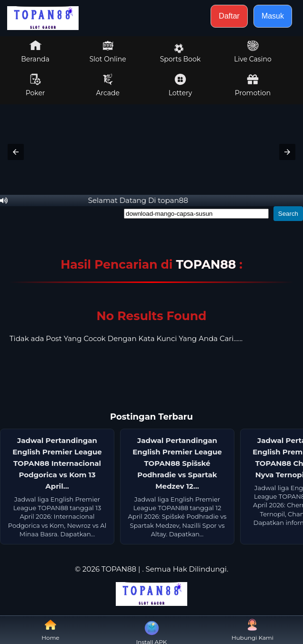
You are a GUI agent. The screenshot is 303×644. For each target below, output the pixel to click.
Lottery (180, 85)
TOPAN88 (207, 264)
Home (50, 630)
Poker (35, 85)
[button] (16, 152)
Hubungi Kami (252, 630)
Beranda (35, 51)
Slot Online (108, 51)
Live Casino (252, 51)
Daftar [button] (229, 16)
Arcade (108, 85)
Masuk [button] (273, 16)
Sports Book (180, 53)
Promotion (253, 85)
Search (288, 214)
